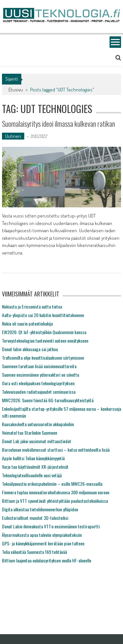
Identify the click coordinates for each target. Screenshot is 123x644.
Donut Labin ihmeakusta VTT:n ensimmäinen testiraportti (51, 526)
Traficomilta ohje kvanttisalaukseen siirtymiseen (43, 358)
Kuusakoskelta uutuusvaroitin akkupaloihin (38, 424)
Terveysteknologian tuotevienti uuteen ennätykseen (45, 341)
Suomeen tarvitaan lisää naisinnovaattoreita (39, 366)
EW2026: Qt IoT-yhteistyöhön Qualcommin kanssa (44, 332)
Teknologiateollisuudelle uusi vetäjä (32, 475)
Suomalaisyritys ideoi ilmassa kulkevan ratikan (59, 123)
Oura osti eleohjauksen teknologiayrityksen (38, 383)
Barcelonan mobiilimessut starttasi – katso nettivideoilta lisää (56, 450)
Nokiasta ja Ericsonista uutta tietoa (32, 306)
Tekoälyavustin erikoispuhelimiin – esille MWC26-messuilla (52, 484)
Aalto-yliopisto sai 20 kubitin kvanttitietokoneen (43, 315)
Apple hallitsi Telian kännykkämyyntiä (33, 458)
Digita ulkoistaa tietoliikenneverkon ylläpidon (40, 509)
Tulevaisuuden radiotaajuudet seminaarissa (39, 392)
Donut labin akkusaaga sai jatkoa (30, 349)
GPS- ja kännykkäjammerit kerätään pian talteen (43, 543)
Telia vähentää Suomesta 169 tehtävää (34, 552)
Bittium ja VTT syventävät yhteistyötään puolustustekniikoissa (55, 501)
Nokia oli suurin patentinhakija (27, 323)
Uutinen (13, 136)
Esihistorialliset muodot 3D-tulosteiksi (35, 518)
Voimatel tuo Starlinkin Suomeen (30, 433)
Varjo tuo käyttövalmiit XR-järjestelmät (35, 467)
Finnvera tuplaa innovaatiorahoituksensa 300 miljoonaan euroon (56, 492)
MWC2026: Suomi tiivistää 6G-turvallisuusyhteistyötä (48, 400)
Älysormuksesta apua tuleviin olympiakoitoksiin (42, 535)
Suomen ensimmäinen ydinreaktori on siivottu (41, 375)
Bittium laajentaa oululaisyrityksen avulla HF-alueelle (47, 560)
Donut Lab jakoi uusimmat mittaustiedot (37, 441)
